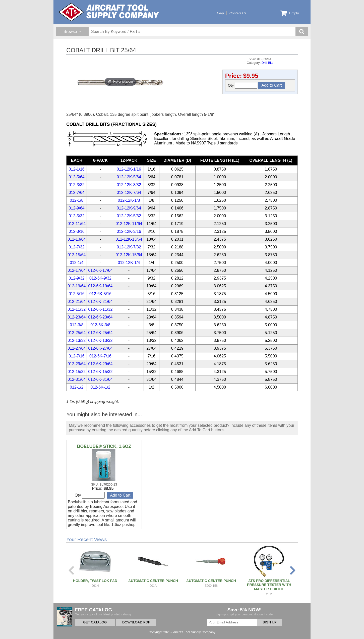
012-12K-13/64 (129, 239)
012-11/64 (77, 224)
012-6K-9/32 (100, 278)
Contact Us (238, 13)
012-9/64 (77, 208)
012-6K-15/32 (100, 372)
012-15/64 (77, 255)
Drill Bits (267, 63)
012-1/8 (77, 200)
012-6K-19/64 (100, 286)
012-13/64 (77, 239)
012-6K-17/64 (100, 270)
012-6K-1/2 (100, 387)
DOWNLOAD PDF (136, 622)
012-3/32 (77, 185)
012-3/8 (77, 325)
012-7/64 (77, 193)
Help (220, 13)
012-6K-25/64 (100, 333)
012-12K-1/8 (129, 200)
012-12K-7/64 (129, 193)
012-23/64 (77, 317)
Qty (243, 85)
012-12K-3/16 (129, 231)
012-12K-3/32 (129, 185)
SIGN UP (270, 622)
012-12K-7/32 (129, 247)
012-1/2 (77, 387)
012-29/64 (77, 364)
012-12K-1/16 (129, 169)
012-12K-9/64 (129, 208)
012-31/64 (77, 379)
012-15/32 (77, 372)
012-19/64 (77, 286)
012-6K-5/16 (100, 294)
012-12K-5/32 (129, 216)
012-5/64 (77, 177)
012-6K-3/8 (100, 325)
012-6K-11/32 (100, 309)
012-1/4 (77, 263)
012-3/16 (77, 231)
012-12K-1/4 (129, 263)
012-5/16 (77, 294)
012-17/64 (77, 270)
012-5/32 (77, 216)
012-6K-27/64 (100, 348)
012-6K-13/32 (100, 340)
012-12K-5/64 (129, 177)
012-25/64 (77, 333)
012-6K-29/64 (100, 364)
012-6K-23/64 (100, 317)
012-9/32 (77, 278)
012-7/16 (77, 356)
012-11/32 (77, 309)
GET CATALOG (95, 622)
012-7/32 (77, 247)
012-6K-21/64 (100, 302)
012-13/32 (77, 340)
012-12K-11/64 (129, 224)
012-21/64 (77, 302)
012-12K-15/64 (129, 255)
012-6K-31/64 (100, 379)
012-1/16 (77, 169)
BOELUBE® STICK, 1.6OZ (104, 446)
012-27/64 (77, 348)
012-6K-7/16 (100, 356)
